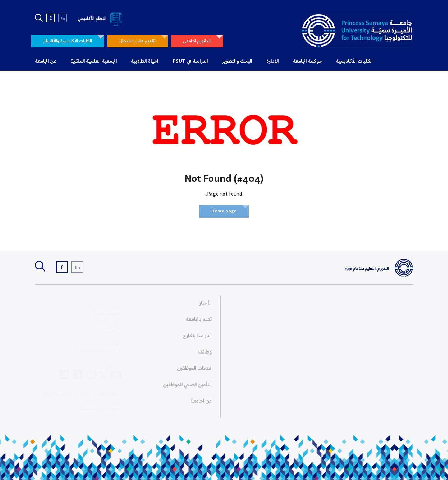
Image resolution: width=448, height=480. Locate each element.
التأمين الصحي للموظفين (187, 387)
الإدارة (273, 61)
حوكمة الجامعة (307, 61)
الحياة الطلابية (145, 61)
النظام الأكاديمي (101, 19)
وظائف (205, 354)
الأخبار (205, 305)
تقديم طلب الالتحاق (138, 41)
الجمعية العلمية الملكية (94, 61)
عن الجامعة (46, 61)
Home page (224, 211)
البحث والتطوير (237, 61)
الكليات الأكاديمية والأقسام (68, 41)
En (63, 19)
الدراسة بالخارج (197, 338)
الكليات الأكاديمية (354, 61)
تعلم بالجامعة (199, 321)
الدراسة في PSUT (190, 61)
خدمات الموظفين (194, 370)
